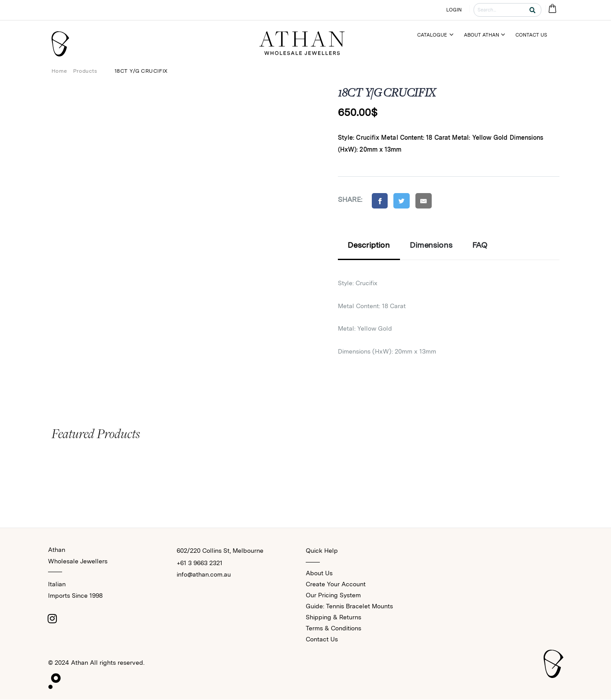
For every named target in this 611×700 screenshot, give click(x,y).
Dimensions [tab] (431, 246)
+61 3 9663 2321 (200, 563)
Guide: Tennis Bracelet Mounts (349, 607)
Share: (350, 199)
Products (85, 71)
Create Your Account (336, 585)
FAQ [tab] (480, 246)
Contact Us (322, 640)
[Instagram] (52, 619)
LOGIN (454, 10)
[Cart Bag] (553, 10)
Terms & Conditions (333, 629)
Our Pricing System (333, 596)
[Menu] (439, 35)
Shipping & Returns (333, 618)
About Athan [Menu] (481, 35)
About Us (319, 573)
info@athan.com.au (204, 575)
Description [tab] (369, 246)
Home (59, 71)
